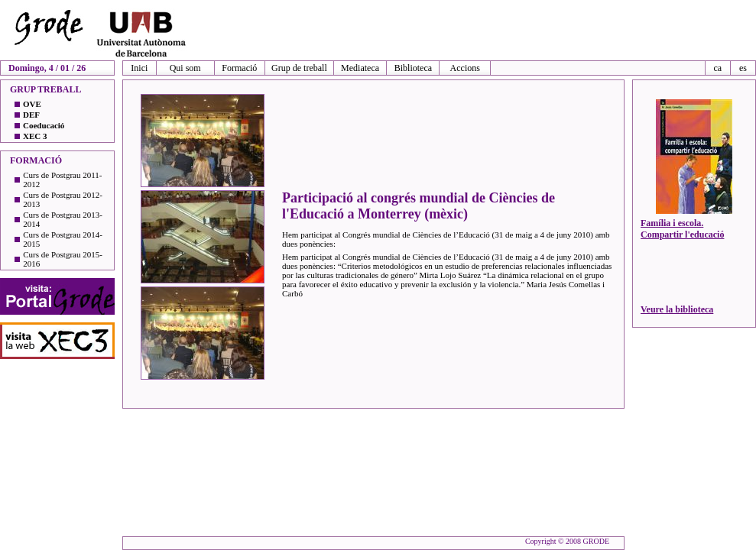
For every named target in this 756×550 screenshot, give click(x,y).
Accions (465, 68)
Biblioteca (413, 68)
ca (717, 68)
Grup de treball (299, 68)
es (743, 68)
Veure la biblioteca (677, 309)
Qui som (185, 68)
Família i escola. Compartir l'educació (682, 229)
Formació (239, 68)
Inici (139, 68)
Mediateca (360, 68)
